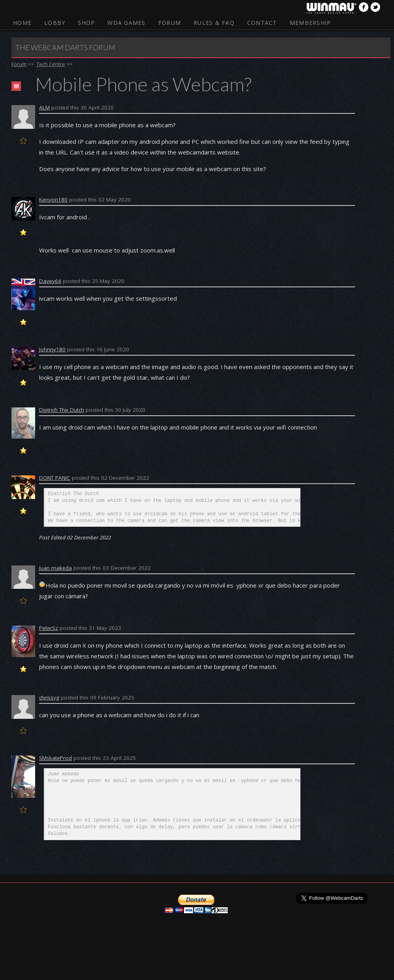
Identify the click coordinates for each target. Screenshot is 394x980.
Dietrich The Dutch (62, 410)
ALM (44, 107)
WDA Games (126, 23)
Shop (86, 23)
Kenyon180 (53, 200)
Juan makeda (55, 568)
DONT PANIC (55, 478)
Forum (170, 23)
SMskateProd (55, 758)
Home (22, 23)
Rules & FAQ (214, 23)
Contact (262, 23)
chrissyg (49, 697)
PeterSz (49, 628)
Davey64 (50, 281)
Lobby (55, 23)
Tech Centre (51, 64)
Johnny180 (52, 349)
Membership (311, 23)
